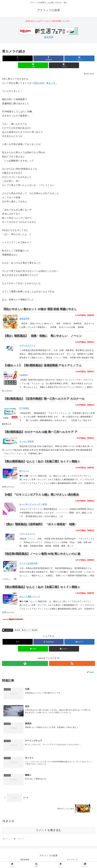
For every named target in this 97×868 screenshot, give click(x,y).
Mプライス (24, 471)
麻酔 (35, 630)
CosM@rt (24, 375)
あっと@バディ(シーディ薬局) (33, 504)
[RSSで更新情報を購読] (72, 663)
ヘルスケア (8, 630)
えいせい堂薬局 (27, 441)
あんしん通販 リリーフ (30, 596)
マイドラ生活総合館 (29, 563)
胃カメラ (26, 630)
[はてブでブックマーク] (79, 58)
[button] (64, 65)
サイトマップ (72, 860)
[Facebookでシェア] (48, 58)
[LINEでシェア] (33, 65)
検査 (18, 630)
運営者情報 (25, 860)
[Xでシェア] (18, 58)
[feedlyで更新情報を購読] (25, 663)
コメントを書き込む (49, 830)
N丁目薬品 (24, 408)
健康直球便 (25, 319)
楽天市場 (48, 37)
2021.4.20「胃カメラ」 (46, 83)
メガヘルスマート (28, 345)
